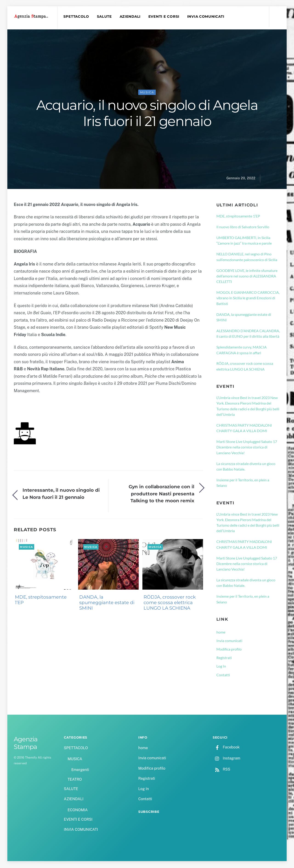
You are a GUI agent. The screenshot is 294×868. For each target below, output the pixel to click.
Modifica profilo (229, 650)
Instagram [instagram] (226, 759)
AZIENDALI (131, 17)
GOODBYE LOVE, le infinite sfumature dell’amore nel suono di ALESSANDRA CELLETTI (247, 277)
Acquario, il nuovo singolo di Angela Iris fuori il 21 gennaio (147, 114)
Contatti (223, 675)
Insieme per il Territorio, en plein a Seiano (243, 483)
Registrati (224, 658)
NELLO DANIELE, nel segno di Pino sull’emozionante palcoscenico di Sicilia (247, 258)
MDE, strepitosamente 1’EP (41, 600)
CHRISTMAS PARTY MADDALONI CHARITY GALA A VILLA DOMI (244, 429)
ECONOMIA (78, 811)
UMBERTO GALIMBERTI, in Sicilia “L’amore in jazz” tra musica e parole (244, 241)
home (221, 633)
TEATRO (75, 780)
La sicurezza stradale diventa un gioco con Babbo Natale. (246, 467)
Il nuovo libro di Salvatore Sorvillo (243, 227)
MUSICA (147, 93)
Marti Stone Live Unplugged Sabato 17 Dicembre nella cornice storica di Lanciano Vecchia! (247, 448)
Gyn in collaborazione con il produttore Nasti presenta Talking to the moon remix (161, 494)
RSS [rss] (221, 770)
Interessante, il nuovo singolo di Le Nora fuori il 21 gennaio (61, 494)
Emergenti (80, 771)
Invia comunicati (229, 641)
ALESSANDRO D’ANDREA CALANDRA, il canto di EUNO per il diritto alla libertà (248, 334)
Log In (221, 667)
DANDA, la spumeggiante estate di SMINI (107, 603)
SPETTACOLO (77, 17)
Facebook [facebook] (226, 748)
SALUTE (105, 17)
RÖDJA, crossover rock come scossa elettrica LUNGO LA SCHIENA (170, 603)
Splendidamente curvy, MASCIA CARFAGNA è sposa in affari (242, 350)
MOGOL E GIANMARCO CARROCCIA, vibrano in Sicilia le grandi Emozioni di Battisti (248, 299)
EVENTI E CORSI (165, 17)
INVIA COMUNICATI (206, 17)
